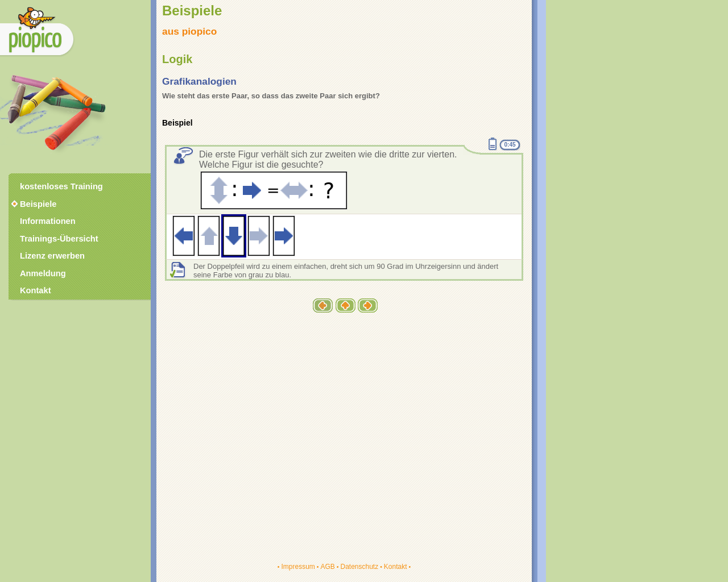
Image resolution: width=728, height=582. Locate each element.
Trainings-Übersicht (59, 239)
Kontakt (396, 567)
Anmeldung (43, 273)
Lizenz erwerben (52, 256)
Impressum (298, 567)
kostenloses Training (61, 186)
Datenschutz (359, 567)
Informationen (48, 221)
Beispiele (38, 204)
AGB (327, 567)
